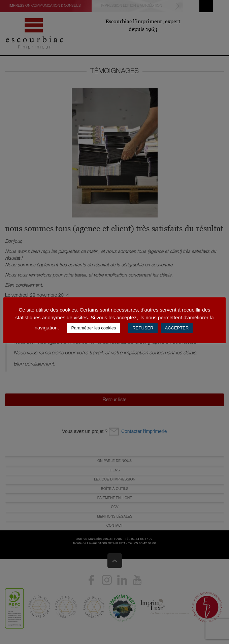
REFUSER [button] (143, 328)
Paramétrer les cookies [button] (93, 328)
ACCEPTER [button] (177, 328)
